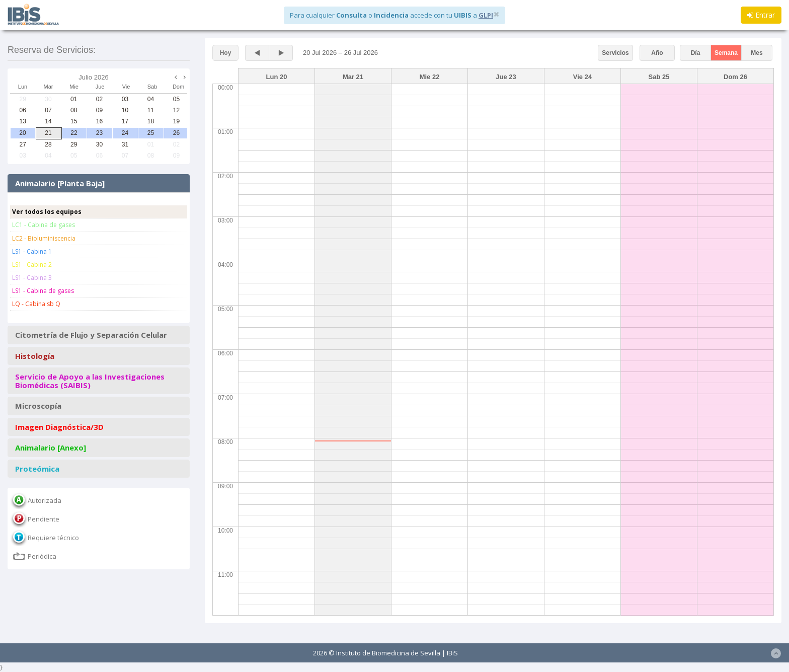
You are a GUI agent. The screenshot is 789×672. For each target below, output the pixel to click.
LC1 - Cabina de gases (44, 225)
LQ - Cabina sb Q (36, 304)
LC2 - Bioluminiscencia (44, 238)
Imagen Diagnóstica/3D (59, 427)
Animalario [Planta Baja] (60, 183)
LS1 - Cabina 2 (32, 265)
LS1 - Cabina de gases (43, 291)
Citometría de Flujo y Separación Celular (91, 335)
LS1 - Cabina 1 (32, 251)
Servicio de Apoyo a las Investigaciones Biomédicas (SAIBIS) (90, 381)
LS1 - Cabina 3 (32, 278)
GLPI (486, 15)
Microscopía (38, 406)
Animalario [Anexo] (51, 448)
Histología (35, 356)
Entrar (761, 15)
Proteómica (37, 469)
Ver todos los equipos (47, 212)
